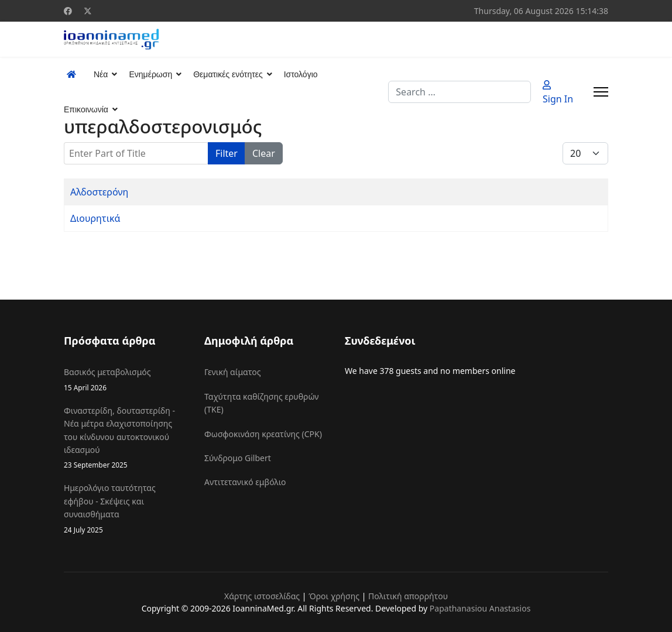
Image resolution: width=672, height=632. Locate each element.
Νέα (101, 74)
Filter (227, 153)
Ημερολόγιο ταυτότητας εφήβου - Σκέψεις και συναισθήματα (125, 509)
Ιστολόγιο (301, 74)
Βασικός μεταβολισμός (125, 379)
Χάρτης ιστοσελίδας (262, 596)
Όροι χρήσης (334, 596)
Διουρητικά (95, 218)
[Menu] (601, 92)
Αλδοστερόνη (99, 192)
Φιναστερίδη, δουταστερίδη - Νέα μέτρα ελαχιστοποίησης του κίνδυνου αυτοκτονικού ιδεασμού (125, 438)
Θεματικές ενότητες (228, 74)
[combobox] (460, 92)
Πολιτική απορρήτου (408, 596)
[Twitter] (88, 11)
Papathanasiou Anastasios (480, 608)
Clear (264, 153)
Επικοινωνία (86, 109)
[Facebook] (68, 11)
